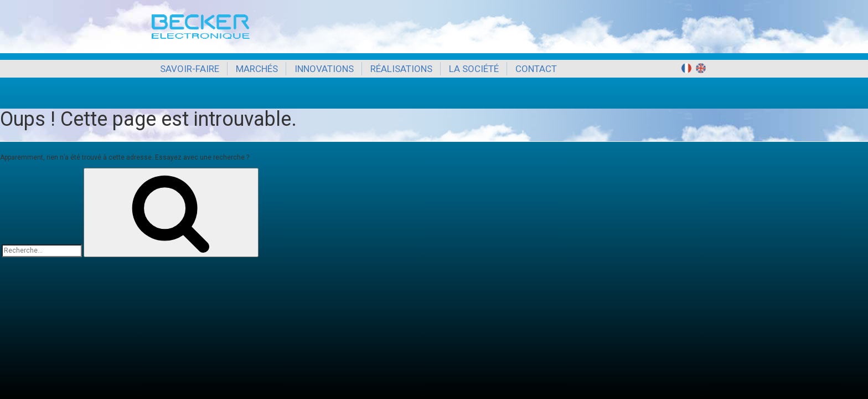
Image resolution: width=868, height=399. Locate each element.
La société (474, 69)
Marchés (257, 69)
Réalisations (401, 69)
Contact (536, 69)
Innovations (324, 69)
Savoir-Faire (190, 69)
